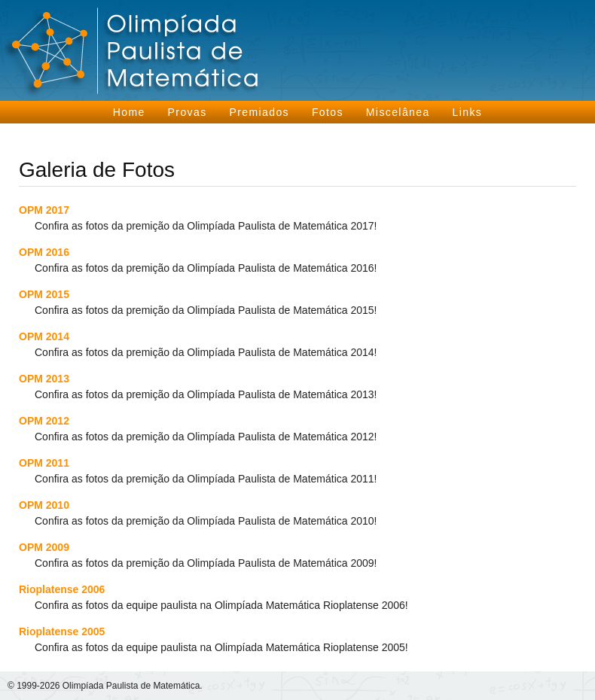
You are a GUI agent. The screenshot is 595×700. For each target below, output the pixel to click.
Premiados (259, 112)
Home (129, 112)
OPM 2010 (44, 505)
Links (468, 112)
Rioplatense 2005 (62, 632)
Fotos (328, 112)
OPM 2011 (44, 463)
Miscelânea (398, 112)
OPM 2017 (44, 210)
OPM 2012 (44, 421)
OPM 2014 (44, 336)
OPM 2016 (44, 252)
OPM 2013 (44, 379)
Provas (188, 112)
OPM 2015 (44, 294)
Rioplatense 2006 (62, 589)
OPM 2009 (44, 547)
